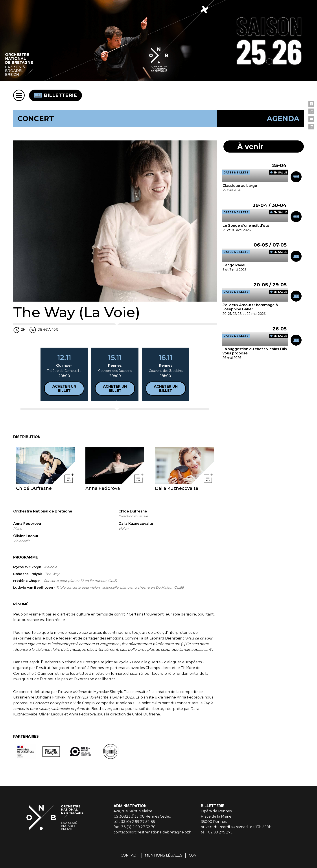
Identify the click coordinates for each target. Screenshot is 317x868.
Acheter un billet (64, 389)
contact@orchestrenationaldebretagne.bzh (152, 832)
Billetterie (55, 95)
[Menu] (19, 95)
